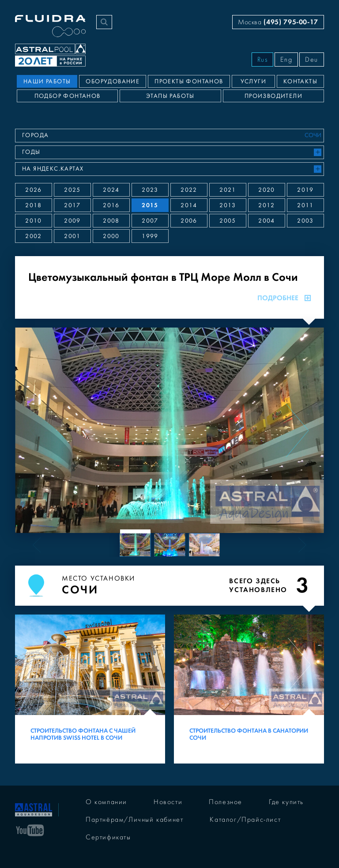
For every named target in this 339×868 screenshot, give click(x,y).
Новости (168, 802)
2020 (267, 190)
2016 (111, 205)
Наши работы (47, 82)
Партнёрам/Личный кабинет (134, 820)
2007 (150, 221)
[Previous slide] (42, 430)
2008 (111, 221)
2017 (72, 205)
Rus (263, 60)
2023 (150, 190)
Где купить (286, 802)
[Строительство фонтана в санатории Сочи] (249, 689)
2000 (111, 236)
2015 (150, 205)
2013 (228, 205)
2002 (34, 236)
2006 (189, 221)
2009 (72, 221)
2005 (228, 221)
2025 (72, 190)
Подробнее (284, 298)
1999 (150, 236)
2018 (34, 205)
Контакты (300, 82)
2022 (189, 190)
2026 (34, 190)
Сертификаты (108, 837)
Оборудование (113, 82)
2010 (34, 221)
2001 (72, 236)
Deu (312, 60)
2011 (305, 205)
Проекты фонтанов (189, 82)
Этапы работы (170, 96)
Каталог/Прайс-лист (245, 820)
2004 (267, 221)
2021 (228, 190)
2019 (305, 190)
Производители (273, 96)
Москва (278, 22)
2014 (189, 205)
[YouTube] (30, 830)
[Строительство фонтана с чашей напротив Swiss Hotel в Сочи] (90, 689)
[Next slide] (297, 430)
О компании (106, 802)
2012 (267, 205)
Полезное (226, 802)
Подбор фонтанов (68, 96)
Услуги (253, 82)
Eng (286, 60)
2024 (111, 190)
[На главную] (34, 809)
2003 (305, 221)
